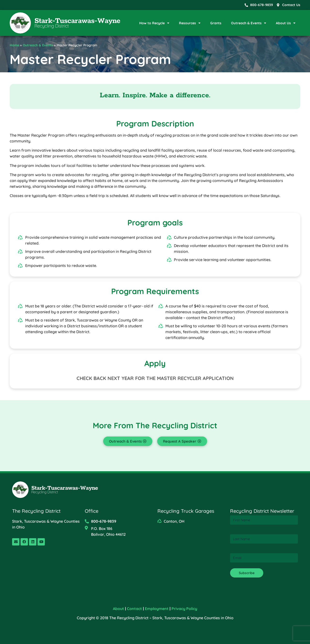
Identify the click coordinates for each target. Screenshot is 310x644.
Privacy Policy (184, 609)
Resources (190, 23)
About (118, 609)
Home (14, 45)
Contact (134, 609)
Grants (216, 23)
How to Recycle (154, 23)
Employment (157, 609)
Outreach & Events (249, 23)
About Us (286, 23)
